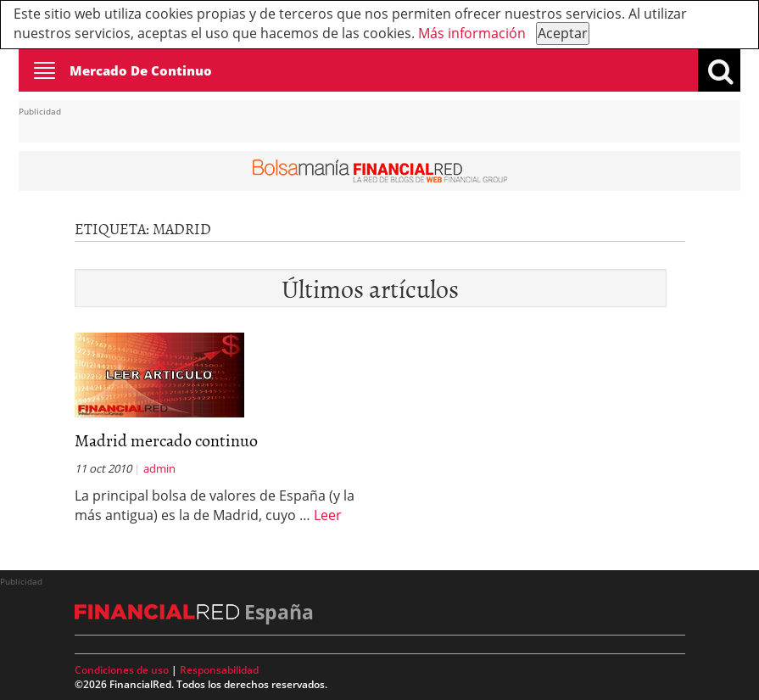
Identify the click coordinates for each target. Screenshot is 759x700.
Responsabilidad (219, 670)
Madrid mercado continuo (166, 440)
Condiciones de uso (122, 670)
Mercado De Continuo (141, 70)
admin (159, 468)
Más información (472, 33)
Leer (328, 515)
